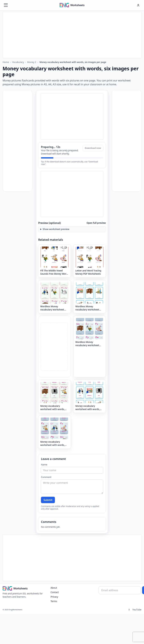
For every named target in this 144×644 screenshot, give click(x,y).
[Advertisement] (72, 34)
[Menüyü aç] (6, 5)
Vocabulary (18, 62)
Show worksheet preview (56, 229)
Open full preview (96, 223)
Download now (93, 148)
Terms (54, 601)
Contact (55, 592)
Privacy (54, 597)
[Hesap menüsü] (138, 5)
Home (6, 62)
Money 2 (32, 62)
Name (44, 465)
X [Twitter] (129, 610)
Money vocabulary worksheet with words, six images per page (73, 62)
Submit (48, 500)
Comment (46, 477)
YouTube (137, 610)
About (54, 588)
